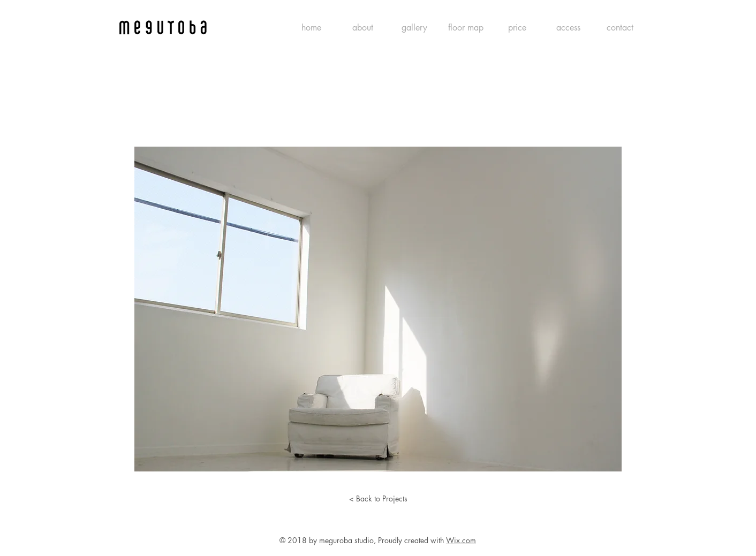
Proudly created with (412, 540)
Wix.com (461, 540)
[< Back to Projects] (378, 499)
